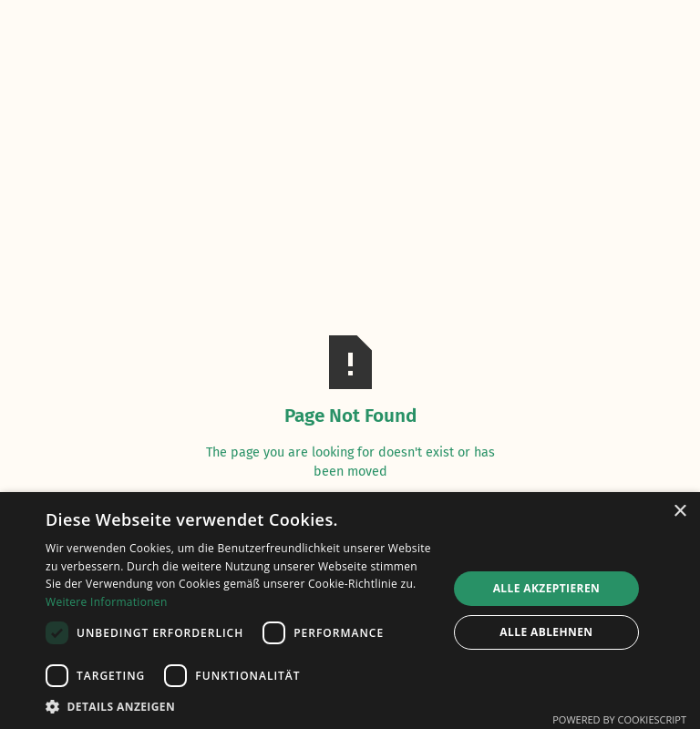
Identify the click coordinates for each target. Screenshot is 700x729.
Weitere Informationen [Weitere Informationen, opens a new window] (107, 602)
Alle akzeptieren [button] (547, 588)
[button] (241, 706)
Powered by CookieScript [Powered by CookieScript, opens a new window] (619, 719)
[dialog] (350, 611)
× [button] (679, 512)
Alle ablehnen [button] (546, 632)
